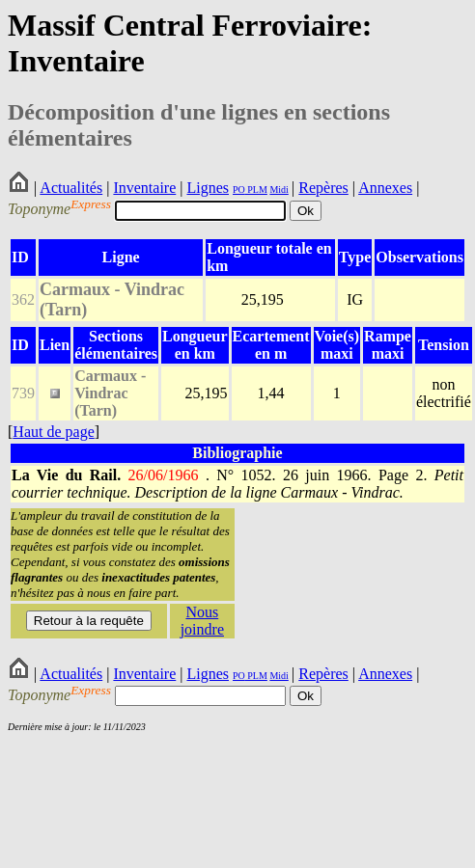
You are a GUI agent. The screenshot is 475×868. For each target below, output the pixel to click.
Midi (279, 190)
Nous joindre (202, 621)
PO (239, 190)
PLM (256, 190)
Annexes (385, 188)
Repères (323, 188)
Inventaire (144, 188)
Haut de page (53, 432)
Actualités (71, 188)
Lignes (208, 188)
